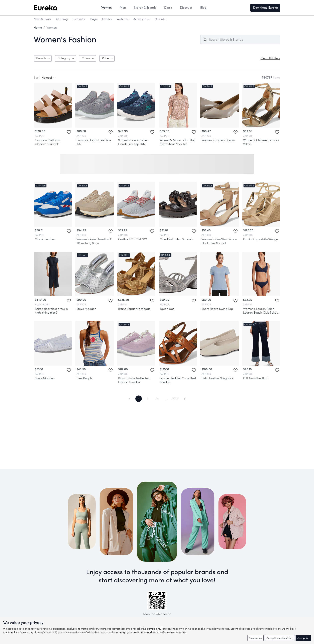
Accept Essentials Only (280, 638)
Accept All (303, 638)
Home (38, 28)
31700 (175, 398)
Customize (256, 638)
